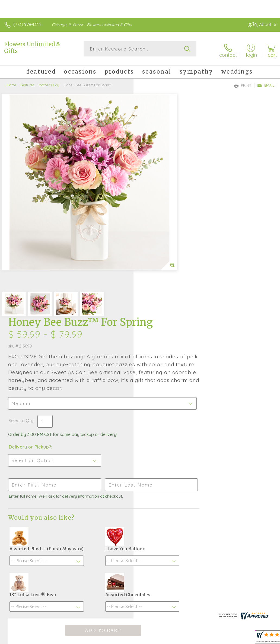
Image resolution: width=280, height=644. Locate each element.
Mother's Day (49, 83)
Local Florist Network (224, 606)
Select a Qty (155, 221)
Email (266, 83)
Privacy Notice (185, 606)
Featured (27, 83)
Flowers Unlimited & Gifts (32, 48)
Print (243, 83)
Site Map (257, 606)
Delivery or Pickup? (163, 247)
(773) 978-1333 (27, 24)
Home (12, 83)
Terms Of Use (153, 606)
